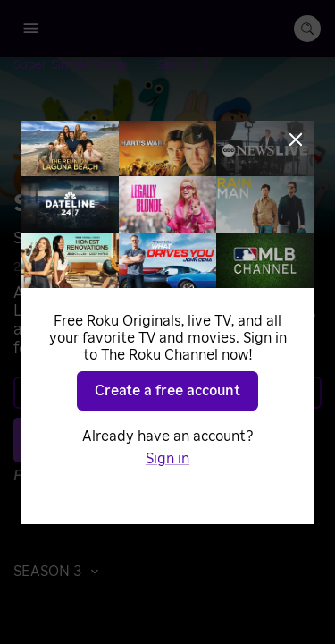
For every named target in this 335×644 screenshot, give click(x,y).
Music (186, 267)
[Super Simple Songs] (85, 65)
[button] (61, 572)
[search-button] (307, 29)
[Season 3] (183, 65)
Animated (126, 267)
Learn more (166, 393)
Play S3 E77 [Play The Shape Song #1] (178, 439)
